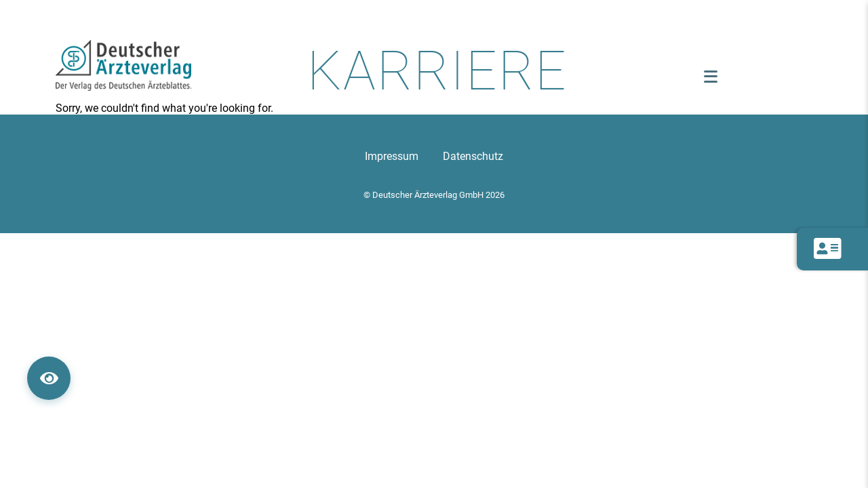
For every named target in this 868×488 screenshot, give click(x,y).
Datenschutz (473, 156)
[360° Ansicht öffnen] (49, 378)
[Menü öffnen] (711, 77)
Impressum (392, 156)
